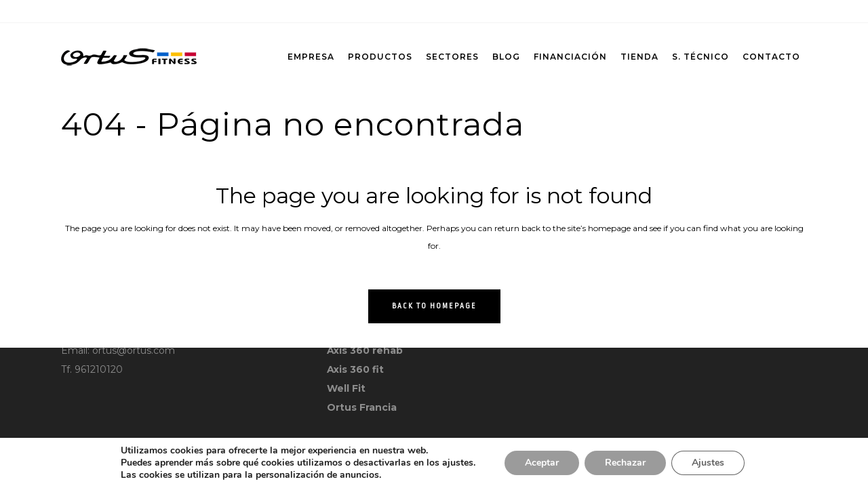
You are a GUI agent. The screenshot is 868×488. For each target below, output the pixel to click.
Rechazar (625, 463)
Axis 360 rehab (365, 350)
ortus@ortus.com (134, 350)
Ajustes (708, 463)
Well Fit (346, 388)
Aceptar (542, 463)
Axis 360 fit (355, 369)
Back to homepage (434, 306)
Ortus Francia (362, 407)
